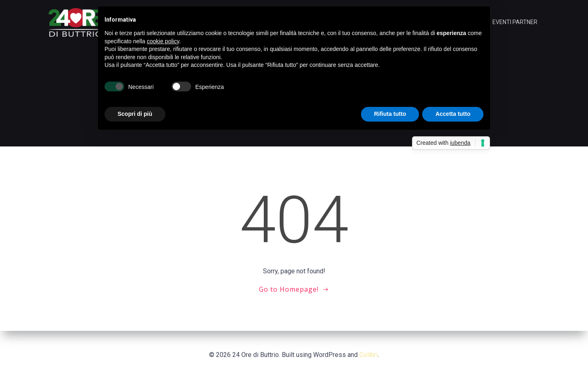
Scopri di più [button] (135, 114)
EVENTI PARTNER (515, 22)
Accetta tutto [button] (453, 114)
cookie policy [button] (163, 41)
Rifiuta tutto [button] (390, 114)
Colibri (369, 355)
